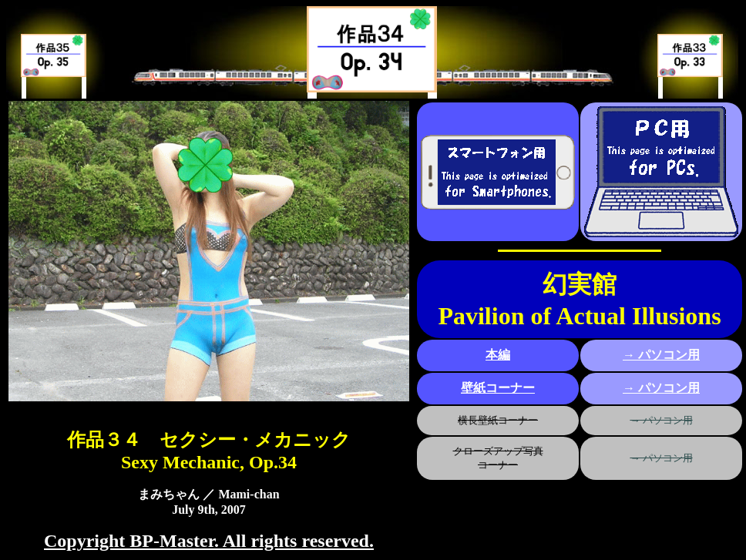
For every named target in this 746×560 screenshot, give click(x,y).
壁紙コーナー (498, 388)
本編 (498, 355)
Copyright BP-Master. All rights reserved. (209, 541)
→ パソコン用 (661, 355)
